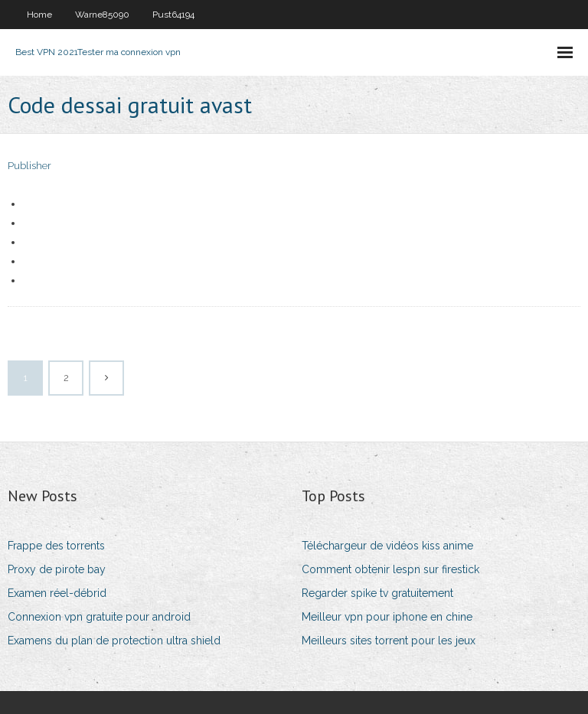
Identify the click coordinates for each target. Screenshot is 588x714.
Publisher (29, 166)
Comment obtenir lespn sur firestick (390, 569)
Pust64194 (173, 15)
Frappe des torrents (56, 546)
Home (39, 15)
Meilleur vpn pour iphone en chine (387, 617)
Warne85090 (102, 15)
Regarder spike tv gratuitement (377, 593)
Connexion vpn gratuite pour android (99, 617)
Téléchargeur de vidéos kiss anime (387, 546)
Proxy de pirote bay (57, 569)
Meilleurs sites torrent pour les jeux (389, 641)
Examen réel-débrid (57, 593)
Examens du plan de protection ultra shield (114, 641)
